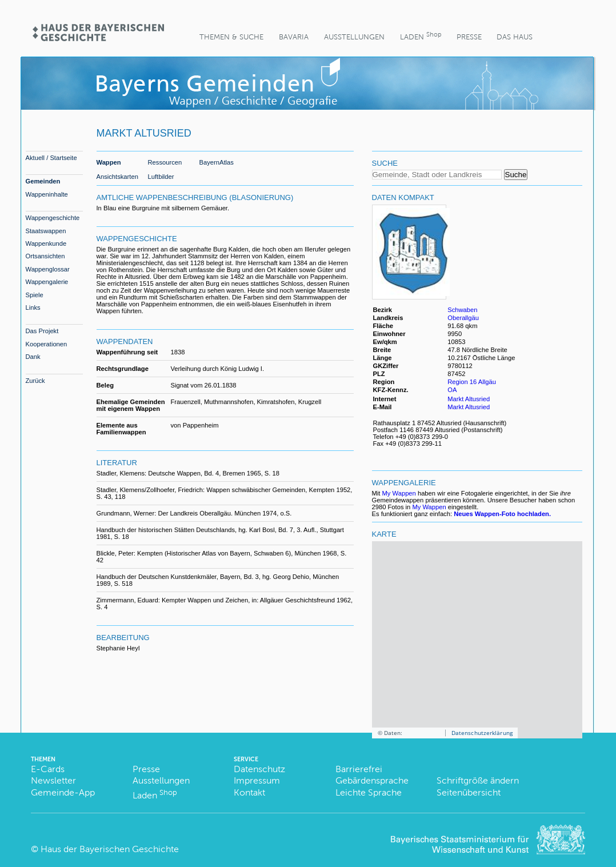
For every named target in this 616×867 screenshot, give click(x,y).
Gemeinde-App (63, 792)
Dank (33, 357)
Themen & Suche (231, 37)
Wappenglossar (48, 269)
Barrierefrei (359, 769)
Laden (421, 36)
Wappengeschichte (53, 218)
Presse (469, 37)
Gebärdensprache (372, 780)
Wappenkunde (46, 243)
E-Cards (48, 769)
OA (452, 390)
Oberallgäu (463, 318)
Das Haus (515, 37)
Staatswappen (46, 231)
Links (33, 307)
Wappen (109, 162)
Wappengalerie (47, 282)
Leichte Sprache (369, 792)
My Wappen (399, 493)
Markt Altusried (469, 399)
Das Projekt (42, 331)
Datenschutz (259, 769)
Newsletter (53, 780)
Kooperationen (47, 344)
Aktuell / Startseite (51, 158)
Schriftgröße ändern (478, 780)
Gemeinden (43, 181)
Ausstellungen (354, 37)
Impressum (257, 780)
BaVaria (294, 37)
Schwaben (462, 310)
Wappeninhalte (47, 194)
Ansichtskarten (117, 177)
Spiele (35, 295)
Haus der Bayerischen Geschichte (110, 849)
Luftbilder (161, 177)
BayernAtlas (217, 162)
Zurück (35, 381)
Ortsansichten (45, 256)
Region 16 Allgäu (472, 382)
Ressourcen (165, 162)
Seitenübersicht (469, 792)
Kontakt (249, 792)
